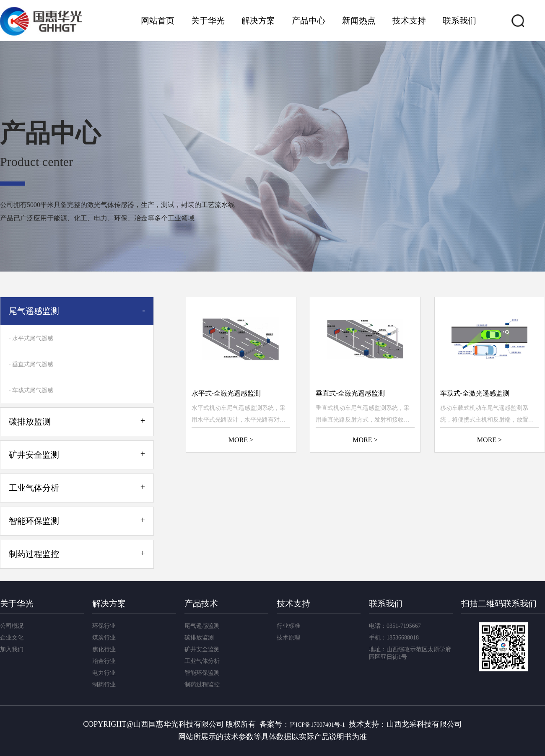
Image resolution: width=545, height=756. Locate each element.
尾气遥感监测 (202, 626)
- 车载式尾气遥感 (31, 390)
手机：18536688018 (394, 638)
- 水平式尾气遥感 (31, 338)
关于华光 (208, 21)
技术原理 (288, 638)
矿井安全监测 (202, 649)
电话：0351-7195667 (395, 626)
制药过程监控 (202, 685)
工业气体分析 (202, 661)
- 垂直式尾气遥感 (31, 364)
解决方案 (258, 21)
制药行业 (104, 685)
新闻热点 (359, 21)
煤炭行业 (104, 638)
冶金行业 (104, 661)
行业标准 (288, 626)
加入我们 (12, 649)
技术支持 (409, 21)
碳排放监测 (199, 638)
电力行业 (104, 673)
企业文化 (12, 638)
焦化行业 (104, 649)
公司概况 (12, 626)
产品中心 (309, 21)
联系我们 (459, 21)
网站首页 (158, 21)
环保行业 (104, 626)
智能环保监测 (202, 673)
